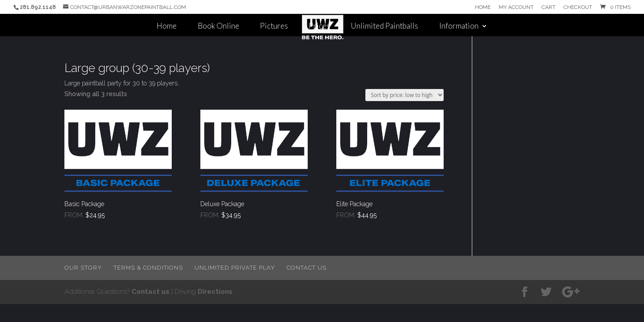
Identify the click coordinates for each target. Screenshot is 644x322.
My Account (516, 7)
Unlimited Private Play (235, 268)
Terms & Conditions (148, 268)
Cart (549, 7)
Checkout (578, 7)
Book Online (218, 27)
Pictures (274, 27)
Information (459, 27)
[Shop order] (405, 95)
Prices (319, 27)
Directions (215, 292)
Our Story (83, 268)
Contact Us (307, 268)
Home (483, 7)
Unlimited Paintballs (384, 27)
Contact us (150, 292)
